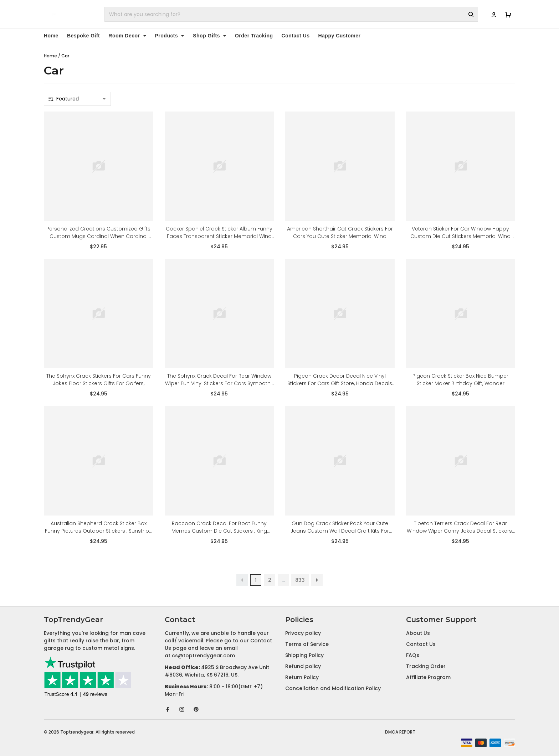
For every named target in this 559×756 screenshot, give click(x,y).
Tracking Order (426, 666)
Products (170, 36)
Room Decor (127, 36)
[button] (242, 580)
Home (51, 36)
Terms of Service (307, 644)
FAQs (413, 655)
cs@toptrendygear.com (203, 656)
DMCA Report (400, 732)
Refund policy (303, 666)
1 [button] (256, 580)
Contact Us (296, 36)
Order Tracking (254, 36)
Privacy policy (303, 633)
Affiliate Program (428, 677)
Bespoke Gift (83, 36)
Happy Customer (339, 36)
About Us (418, 633)
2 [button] (270, 580)
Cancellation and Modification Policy (333, 688)
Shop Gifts (210, 36)
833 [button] (300, 580)
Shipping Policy (304, 655)
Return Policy (302, 677)
